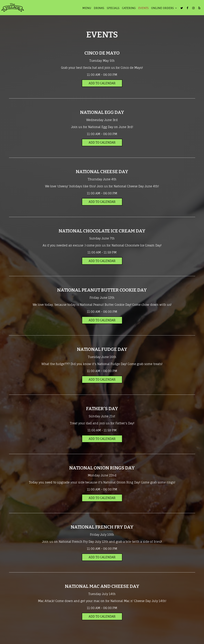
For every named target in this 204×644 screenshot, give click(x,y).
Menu (86, 8)
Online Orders (163, 8)
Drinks (98, 8)
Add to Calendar (102, 83)
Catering (128, 8)
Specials (112, 8)
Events (143, 8)
